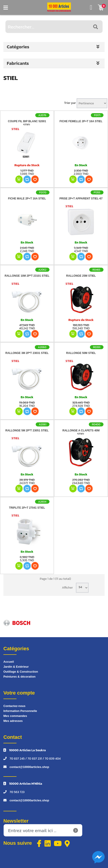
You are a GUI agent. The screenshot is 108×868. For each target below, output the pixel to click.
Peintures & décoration (19, 677)
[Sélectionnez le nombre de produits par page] (82, 588)
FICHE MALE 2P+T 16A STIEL (27, 199)
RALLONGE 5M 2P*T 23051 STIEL (27, 430)
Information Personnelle (20, 711)
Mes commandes (15, 716)
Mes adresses (13, 721)
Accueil (9, 662)
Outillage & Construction (21, 672)
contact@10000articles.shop (29, 767)
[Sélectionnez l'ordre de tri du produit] (92, 103)
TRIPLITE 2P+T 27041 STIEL (27, 508)
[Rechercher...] (54, 27)
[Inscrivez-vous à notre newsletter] (43, 830)
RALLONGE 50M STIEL (81, 353)
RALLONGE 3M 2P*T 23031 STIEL (27, 353)
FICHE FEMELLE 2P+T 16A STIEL (81, 121)
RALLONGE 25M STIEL (81, 276)
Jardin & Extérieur (16, 667)
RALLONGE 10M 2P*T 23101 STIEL (27, 276)
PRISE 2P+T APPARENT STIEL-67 (81, 199)
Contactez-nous (14, 706)
